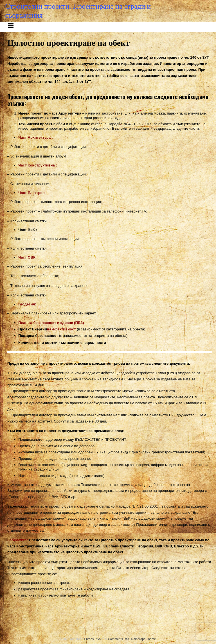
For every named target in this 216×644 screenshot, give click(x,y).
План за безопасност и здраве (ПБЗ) (51, 323)
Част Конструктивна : (38, 165)
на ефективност (61, 329)
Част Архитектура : (36, 137)
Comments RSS (119, 639)
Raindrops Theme (143, 639)
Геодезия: (27, 304)
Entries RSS (93, 639)
